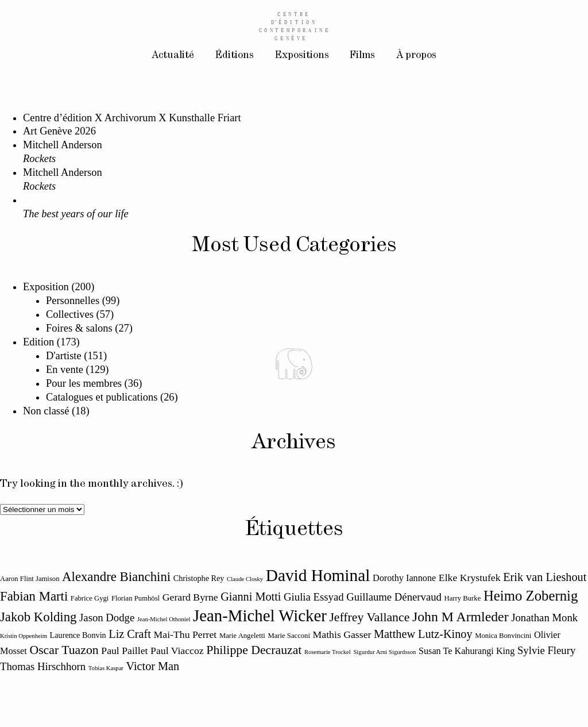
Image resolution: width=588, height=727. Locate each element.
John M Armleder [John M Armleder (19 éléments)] (461, 617)
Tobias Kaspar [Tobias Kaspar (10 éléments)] (106, 668)
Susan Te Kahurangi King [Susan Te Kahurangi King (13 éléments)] (467, 651)
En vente (65, 370)
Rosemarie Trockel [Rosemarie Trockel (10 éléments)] (328, 652)
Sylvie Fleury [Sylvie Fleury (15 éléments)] (546, 650)
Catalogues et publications (102, 397)
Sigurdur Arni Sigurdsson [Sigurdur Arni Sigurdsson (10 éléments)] (384, 652)
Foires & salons (79, 328)
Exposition (46, 287)
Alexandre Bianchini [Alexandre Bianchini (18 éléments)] (116, 577)
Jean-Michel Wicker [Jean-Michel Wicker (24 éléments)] (260, 616)
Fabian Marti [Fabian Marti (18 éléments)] (34, 596)
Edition (38, 342)
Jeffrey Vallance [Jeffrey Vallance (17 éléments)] (369, 617)
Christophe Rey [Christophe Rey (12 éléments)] (199, 578)
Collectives (70, 314)
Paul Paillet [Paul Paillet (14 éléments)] (124, 651)
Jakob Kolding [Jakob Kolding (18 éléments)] (38, 617)
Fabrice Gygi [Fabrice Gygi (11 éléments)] (90, 598)
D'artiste (64, 356)
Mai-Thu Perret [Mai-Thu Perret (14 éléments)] (185, 634)
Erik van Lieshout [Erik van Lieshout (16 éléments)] (545, 577)
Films (364, 56)
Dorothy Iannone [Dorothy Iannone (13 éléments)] (404, 578)
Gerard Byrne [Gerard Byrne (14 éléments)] (190, 597)
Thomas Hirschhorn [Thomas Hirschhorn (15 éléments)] (43, 666)
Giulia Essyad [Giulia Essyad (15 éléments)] (314, 597)
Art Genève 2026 (59, 131)
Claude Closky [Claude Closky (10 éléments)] (245, 579)
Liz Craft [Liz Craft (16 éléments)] (130, 634)
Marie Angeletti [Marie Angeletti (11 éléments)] (242, 636)
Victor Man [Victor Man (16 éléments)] (153, 666)
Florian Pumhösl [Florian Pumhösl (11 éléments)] (136, 598)
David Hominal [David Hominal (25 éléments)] (318, 575)
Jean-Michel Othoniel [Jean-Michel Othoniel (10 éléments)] (164, 619)
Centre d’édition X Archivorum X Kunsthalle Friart (132, 118)
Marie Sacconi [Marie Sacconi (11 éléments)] (289, 636)
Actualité (169, 56)
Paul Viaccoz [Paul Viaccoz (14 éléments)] (177, 651)
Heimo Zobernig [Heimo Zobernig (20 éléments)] (531, 596)
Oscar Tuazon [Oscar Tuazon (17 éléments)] (64, 650)
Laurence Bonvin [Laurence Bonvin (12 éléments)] (78, 635)
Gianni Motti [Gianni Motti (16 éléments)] (251, 597)
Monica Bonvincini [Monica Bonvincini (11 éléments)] (503, 636)
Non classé (46, 411)
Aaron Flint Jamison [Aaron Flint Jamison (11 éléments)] (30, 579)
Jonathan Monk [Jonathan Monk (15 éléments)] (544, 618)
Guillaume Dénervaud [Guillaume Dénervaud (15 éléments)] (394, 597)
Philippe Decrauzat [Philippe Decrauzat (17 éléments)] (254, 650)
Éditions (232, 56)
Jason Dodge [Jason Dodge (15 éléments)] (107, 618)
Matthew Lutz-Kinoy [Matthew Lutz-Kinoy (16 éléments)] (423, 634)
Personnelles (73, 301)
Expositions (301, 56)
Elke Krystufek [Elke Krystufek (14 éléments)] (470, 578)
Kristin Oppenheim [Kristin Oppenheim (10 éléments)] (24, 636)
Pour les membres (84, 383)
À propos (420, 56)
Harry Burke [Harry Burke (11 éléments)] (463, 598)
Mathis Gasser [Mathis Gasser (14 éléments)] (342, 634)
